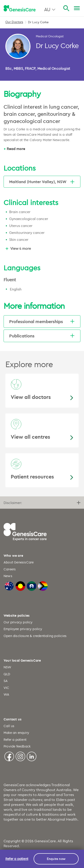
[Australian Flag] (9, 585)
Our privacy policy (18, 622)
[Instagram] (20, 756)
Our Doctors (14, 22)
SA (6, 681)
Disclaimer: (42, 503)
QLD (7, 674)
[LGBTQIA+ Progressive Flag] (43, 585)
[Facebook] (9, 756)
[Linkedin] (32, 756)
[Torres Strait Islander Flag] (32, 585)
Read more (16, 149)
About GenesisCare (19, 562)
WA (6, 694)
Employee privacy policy (23, 629)
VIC (6, 688)
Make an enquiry (16, 733)
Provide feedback (17, 746)
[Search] (66, 8)
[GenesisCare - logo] (20, 8)
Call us (9, 726)
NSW (8, 667)
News (8, 576)
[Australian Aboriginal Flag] (20, 585)
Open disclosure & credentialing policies (35, 636)
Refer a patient (15, 740)
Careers (10, 569)
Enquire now (56, 859)
